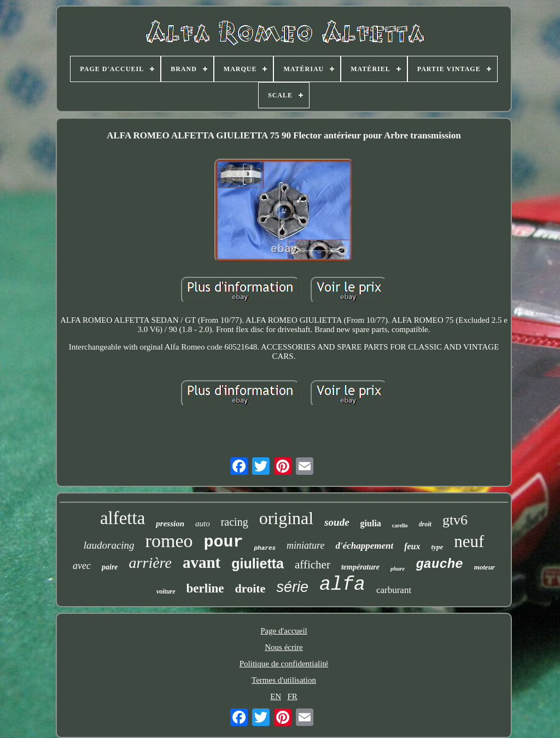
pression (170, 524)
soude (337, 522)
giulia (371, 523)
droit (425, 524)
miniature (305, 545)
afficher (313, 565)
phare (398, 568)
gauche (439, 564)
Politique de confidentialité (284, 664)
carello (400, 525)
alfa (342, 585)
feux (412, 546)
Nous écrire (284, 647)
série (292, 587)
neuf (469, 541)
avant (202, 562)
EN (276, 696)
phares (265, 548)
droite (250, 588)
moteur (485, 567)
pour (223, 542)
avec (82, 566)
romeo (169, 541)
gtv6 (455, 520)
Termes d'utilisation (284, 680)
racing (235, 522)
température (360, 567)
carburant (394, 590)
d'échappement (364, 546)
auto (203, 524)
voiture (166, 591)
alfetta (122, 518)
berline (205, 588)
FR (292, 696)
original (287, 518)
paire (110, 567)
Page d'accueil (284, 631)
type (437, 547)
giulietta (258, 563)
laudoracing (109, 545)
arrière (150, 563)
